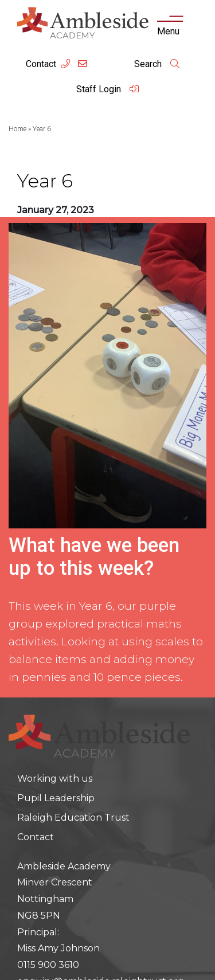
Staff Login (108, 89)
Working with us (55, 779)
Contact (41, 64)
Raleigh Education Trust (73, 818)
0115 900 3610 (48, 965)
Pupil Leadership (56, 798)
